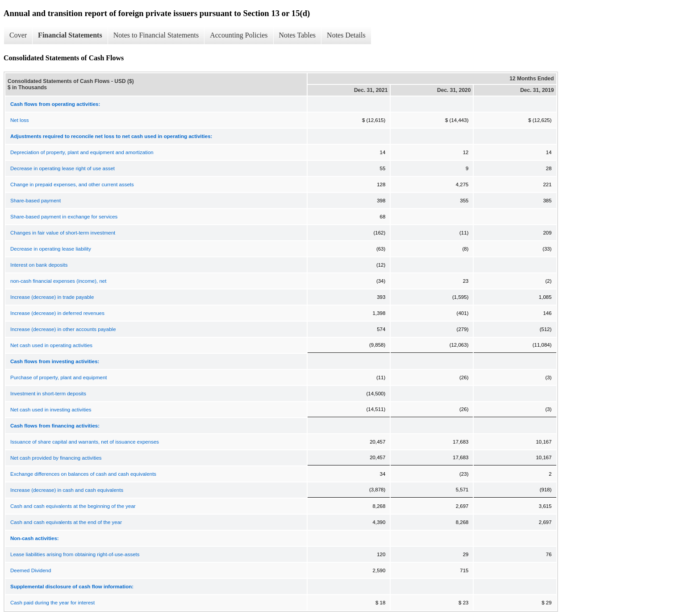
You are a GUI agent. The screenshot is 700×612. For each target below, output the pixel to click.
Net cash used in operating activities (51, 345)
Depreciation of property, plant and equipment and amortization (82, 152)
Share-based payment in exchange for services (64, 217)
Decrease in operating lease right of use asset (62, 168)
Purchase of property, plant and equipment (59, 377)
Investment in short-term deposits (48, 394)
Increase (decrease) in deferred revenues (57, 313)
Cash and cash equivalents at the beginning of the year (73, 506)
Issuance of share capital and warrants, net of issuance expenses (85, 442)
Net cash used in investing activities (51, 410)
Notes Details (346, 35)
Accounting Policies (239, 35)
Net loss (20, 120)
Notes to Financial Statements (156, 35)
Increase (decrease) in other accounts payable (63, 329)
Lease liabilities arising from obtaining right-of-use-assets (75, 554)
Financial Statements (70, 35)
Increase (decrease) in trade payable (52, 297)
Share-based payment (35, 201)
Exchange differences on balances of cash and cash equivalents (83, 474)
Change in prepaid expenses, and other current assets (72, 184)
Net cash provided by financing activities (56, 458)
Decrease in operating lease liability (51, 249)
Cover (18, 35)
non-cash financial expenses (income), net (58, 281)
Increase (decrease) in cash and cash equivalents (67, 490)
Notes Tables (298, 35)
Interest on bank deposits (39, 265)
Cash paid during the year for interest (52, 603)
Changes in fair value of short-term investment (63, 233)
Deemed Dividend (31, 570)
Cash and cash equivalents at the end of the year (66, 522)
